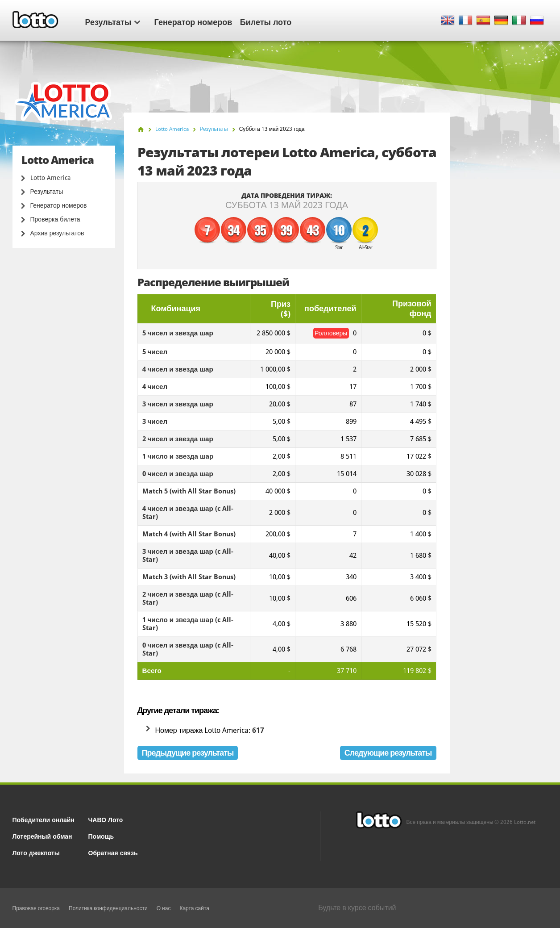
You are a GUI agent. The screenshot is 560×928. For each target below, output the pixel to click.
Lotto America (50, 178)
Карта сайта (194, 908)
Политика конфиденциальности (108, 908)
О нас (164, 908)
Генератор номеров (193, 21)
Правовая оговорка (36, 908)
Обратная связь (113, 852)
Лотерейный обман (42, 836)
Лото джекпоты (36, 852)
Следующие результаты (388, 753)
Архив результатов (57, 233)
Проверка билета (55, 219)
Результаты (113, 21)
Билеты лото (266, 21)
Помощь (101, 836)
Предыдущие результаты (188, 753)
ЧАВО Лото (106, 819)
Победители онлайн (44, 819)
